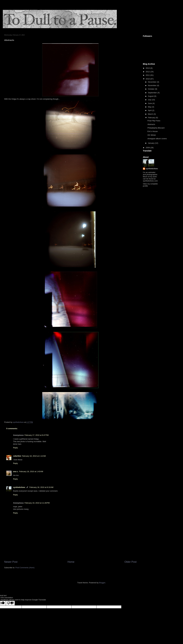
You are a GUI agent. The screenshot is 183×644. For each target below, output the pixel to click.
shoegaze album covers (157, 139)
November (152, 85)
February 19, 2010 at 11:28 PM (37, 503)
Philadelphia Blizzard (156, 128)
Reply (15, 448)
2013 (148, 68)
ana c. (16, 471)
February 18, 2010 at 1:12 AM (34, 456)
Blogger (102, 583)
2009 (148, 148)
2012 (148, 72)
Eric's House (153, 131)
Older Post (130, 562)
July (150, 100)
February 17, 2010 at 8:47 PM (37, 435)
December (152, 82)
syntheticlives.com (150, 181)
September (153, 93)
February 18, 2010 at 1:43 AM (31, 471)
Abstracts (151, 124)
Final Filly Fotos (154, 121)
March (151, 114)
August (151, 96)
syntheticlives (19, 487)
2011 (148, 75)
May (150, 107)
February (152, 118)
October (151, 89)
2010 (148, 79)
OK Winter (152, 135)
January (151, 143)
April (150, 110)
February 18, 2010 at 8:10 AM (41, 487)
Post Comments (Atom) (25, 568)
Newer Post (11, 562)
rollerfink (17, 456)
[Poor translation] (10, 603)
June (150, 103)
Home (71, 562)
